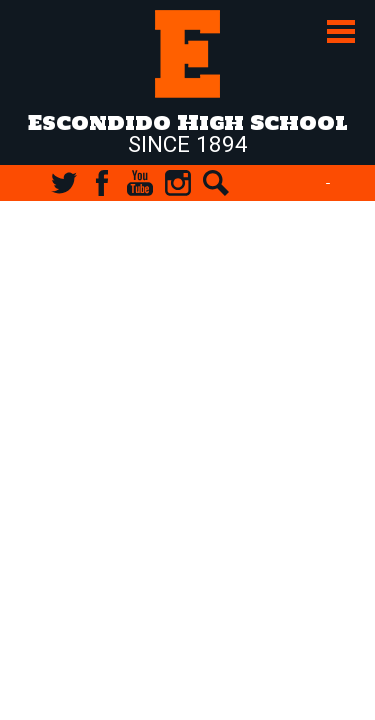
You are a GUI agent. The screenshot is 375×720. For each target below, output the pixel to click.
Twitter (64, 183)
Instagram (178, 183)
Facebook (102, 183)
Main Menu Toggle (341, 31)
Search (216, 183)
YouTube (140, 183)
